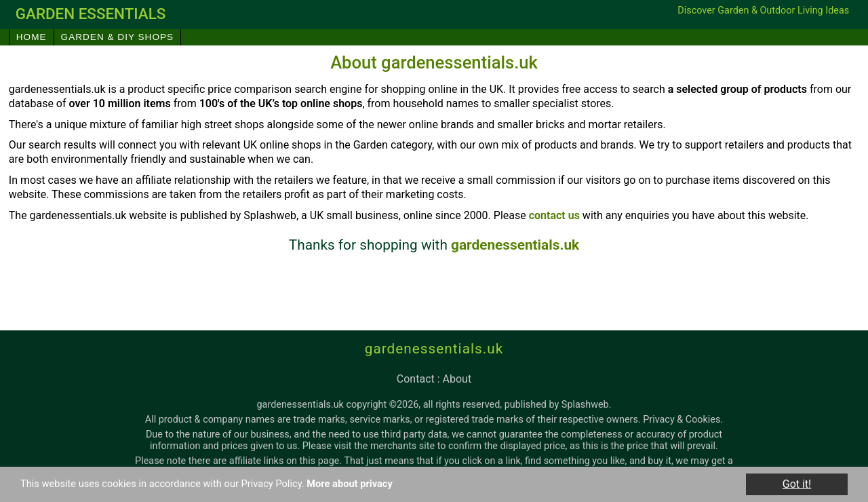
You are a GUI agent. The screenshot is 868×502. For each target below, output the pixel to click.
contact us (554, 215)
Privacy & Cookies (682, 420)
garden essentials (91, 14)
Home (32, 37)
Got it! (797, 484)
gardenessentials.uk (515, 245)
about (457, 379)
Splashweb (585, 405)
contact (416, 379)
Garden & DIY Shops (118, 37)
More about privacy (380, 484)
